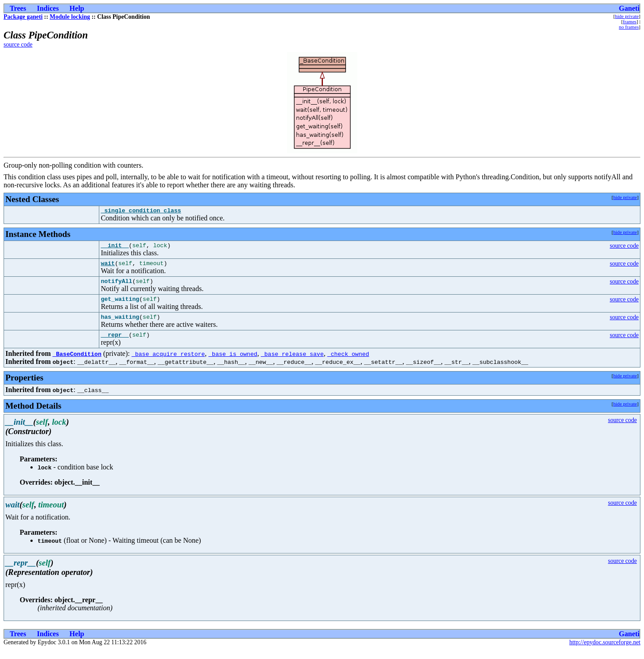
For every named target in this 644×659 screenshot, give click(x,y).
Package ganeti (23, 17)
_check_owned (348, 363)
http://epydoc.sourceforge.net (605, 652)
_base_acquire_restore (168, 363)
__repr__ (114, 344)
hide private (627, 16)
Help (77, 8)
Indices (48, 8)
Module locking (70, 17)
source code (18, 44)
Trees (18, 8)
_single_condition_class (141, 211)
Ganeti (629, 8)
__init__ (114, 248)
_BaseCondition (77, 363)
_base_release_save (292, 363)
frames (630, 21)
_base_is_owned (233, 363)
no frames (629, 27)
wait (108, 267)
